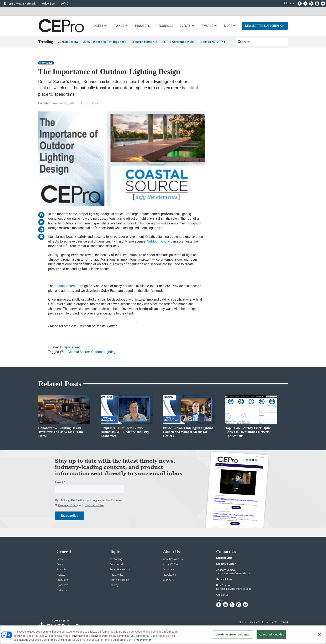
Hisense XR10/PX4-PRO (216, 42)
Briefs (60, 564)
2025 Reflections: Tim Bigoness (105, 42)
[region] (163, 635)
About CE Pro (170, 564)
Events (185, 26)
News (60, 559)
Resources (165, 26)
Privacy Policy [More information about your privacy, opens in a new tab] (142, 640)
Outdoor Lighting (103, 352)
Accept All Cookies (271, 634)
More (228, 26)
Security (114, 585)
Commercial (116, 564)
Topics (119, 26)
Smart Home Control (121, 570)
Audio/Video (116, 575)
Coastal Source (65, 286)
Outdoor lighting (159, 241)
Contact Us (222, 595)
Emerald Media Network (20, 4)
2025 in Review (68, 42)
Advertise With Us (173, 559)
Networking (116, 559)
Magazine (168, 570)
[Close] (319, 634)
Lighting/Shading (119, 580)
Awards (207, 26)
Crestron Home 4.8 (144, 42)
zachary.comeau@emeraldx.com (234, 573)
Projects (143, 26)
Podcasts (62, 590)
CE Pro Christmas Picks (178, 42)
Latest (98, 26)
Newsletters (169, 575)
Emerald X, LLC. (257, 622)
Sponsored (46, 63)
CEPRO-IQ (169, 580)
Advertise (48, 4)
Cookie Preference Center (233, 634)
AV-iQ (65, 4)
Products (62, 570)
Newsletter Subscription (265, 26)
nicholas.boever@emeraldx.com (233, 589)
